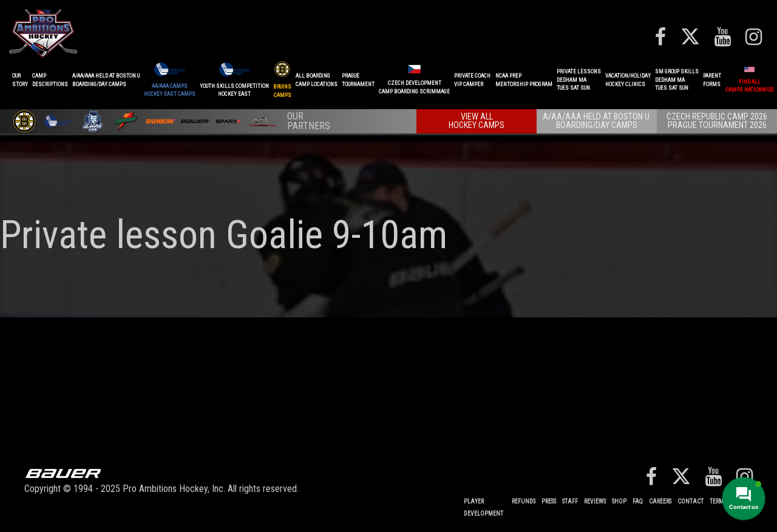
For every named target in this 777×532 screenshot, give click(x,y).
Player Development (484, 507)
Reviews (595, 501)
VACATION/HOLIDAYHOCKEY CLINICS (628, 80)
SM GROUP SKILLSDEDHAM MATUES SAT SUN (677, 80)
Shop (619, 501)
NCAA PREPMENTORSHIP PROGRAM (524, 80)
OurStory (20, 80)
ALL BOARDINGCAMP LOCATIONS (317, 80)
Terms (718, 501)
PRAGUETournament (358, 80)
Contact (690, 501)
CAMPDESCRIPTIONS (50, 80)
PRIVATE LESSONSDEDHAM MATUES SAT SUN (579, 80)
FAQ (638, 501)
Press (549, 501)
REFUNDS (524, 501)
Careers (660, 501)
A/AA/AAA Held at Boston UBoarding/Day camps (106, 80)
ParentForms (712, 80)
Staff (570, 501)
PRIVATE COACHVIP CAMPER (472, 80)
